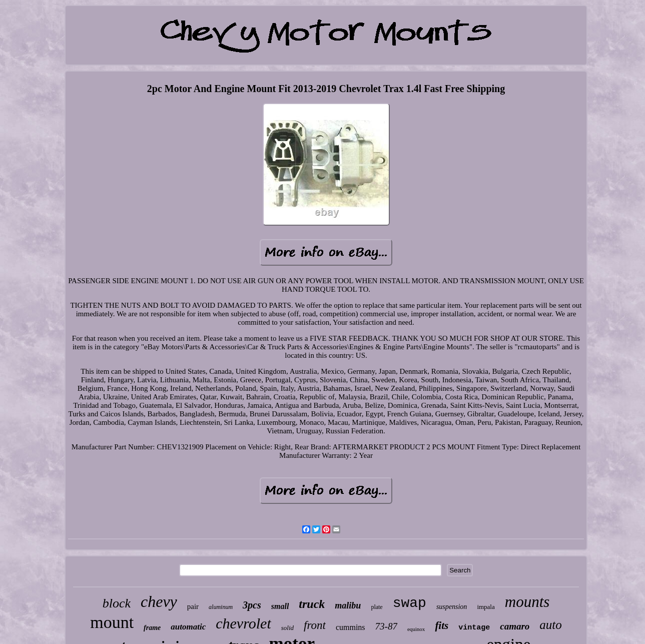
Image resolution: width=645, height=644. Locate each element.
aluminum (221, 607)
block (117, 603)
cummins (351, 627)
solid (287, 628)
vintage (474, 628)
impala (486, 607)
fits (442, 625)
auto (550, 625)
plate (377, 607)
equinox (416, 629)
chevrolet (243, 623)
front (315, 625)
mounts (527, 602)
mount (112, 622)
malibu (348, 605)
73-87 (386, 626)
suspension (452, 607)
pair (193, 606)
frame (152, 628)
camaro (515, 626)
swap (410, 603)
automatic (188, 627)
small (280, 606)
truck (312, 604)
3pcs (252, 605)
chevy (159, 601)
